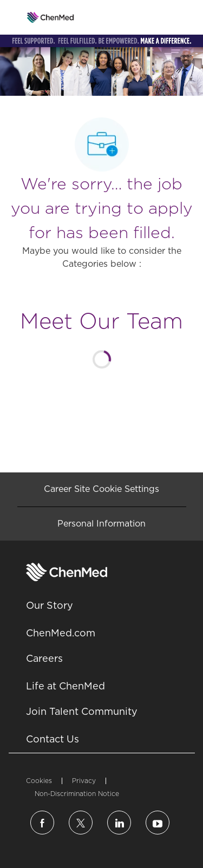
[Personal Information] (101, 524)
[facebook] (42, 823)
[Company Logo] (51, 17)
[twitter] (81, 823)
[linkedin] (119, 823)
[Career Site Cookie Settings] (101, 489)
